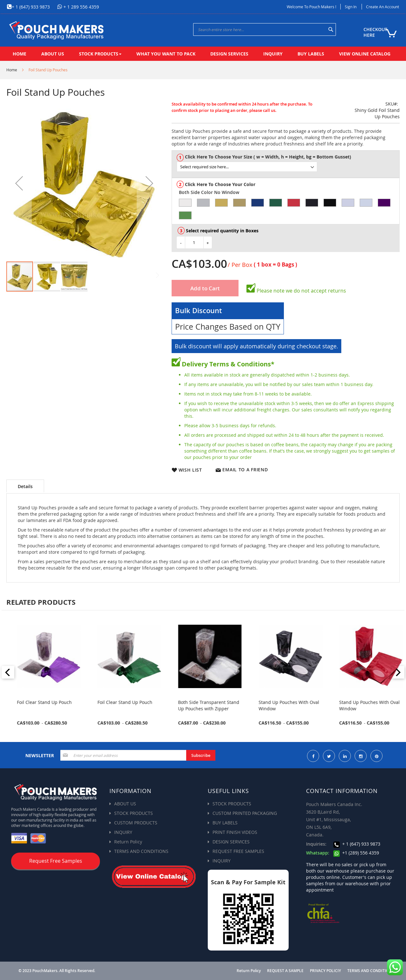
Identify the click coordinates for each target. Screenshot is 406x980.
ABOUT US (125, 804)
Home (12, 70)
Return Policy (128, 842)
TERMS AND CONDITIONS (141, 851)
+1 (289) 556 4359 (356, 853)
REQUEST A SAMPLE (285, 971)
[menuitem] (20, 54)
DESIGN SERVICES (231, 842)
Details (25, 486)
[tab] (25, 486)
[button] (19, 183)
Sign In (351, 7)
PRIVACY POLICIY (325, 971)
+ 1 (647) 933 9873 (31, 7)
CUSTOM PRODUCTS (136, 823)
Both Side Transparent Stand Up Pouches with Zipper (286, 705)
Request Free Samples (56, 861)
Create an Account (383, 7)
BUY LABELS (225, 823)
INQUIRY (123, 832)
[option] (185, 203)
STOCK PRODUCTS (134, 813)
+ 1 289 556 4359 (81, 7)
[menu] (203, 54)
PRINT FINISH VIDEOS (235, 832)
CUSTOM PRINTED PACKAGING (245, 813)
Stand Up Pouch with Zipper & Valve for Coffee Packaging (43, 705)
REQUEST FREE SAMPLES (238, 851)
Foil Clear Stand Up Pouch (121, 702)
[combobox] (265, 29)
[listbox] (288, 167)
